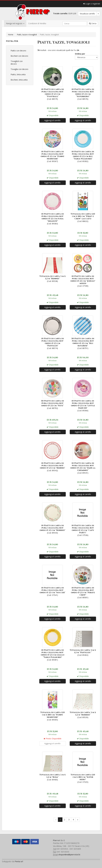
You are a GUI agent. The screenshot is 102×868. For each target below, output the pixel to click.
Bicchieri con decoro (19, 56)
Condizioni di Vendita (37, 23)
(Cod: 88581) (83, 581)
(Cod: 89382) (83, 145)
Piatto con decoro (18, 51)
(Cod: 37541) (53, 580)
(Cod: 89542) (53, 456)
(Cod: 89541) (83, 457)
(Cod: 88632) (83, 206)
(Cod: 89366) (83, 394)
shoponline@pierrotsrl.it (69, 854)
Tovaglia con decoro (19, 69)
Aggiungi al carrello (52, 120)
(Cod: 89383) (53, 208)
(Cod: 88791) (83, 332)
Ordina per (80, 54)
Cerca (93, 23)
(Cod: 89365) (53, 705)
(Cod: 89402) (83, 641)
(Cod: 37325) (83, 767)
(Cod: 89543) (53, 518)
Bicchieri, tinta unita (19, 80)
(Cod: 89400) (53, 766)
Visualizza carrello (87, 14)
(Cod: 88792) (53, 393)
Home (11, 35)
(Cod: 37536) (83, 519)
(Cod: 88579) (53, 83)
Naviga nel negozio (15, 23)
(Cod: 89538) (53, 267)
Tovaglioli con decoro (17, 63)
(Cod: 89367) (53, 145)
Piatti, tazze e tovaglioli (27, 35)
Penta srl (19, 861)
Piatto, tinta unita (18, 74)
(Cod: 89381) (53, 644)
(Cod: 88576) (83, 83)
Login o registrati (92, 4)
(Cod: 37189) (83, 270)
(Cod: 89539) (83, 704)
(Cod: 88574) (53, 332)
